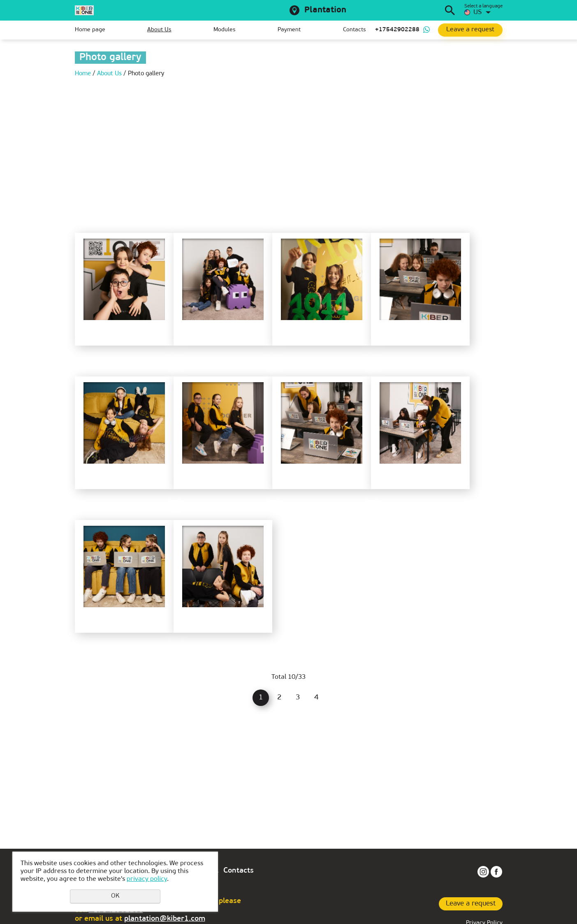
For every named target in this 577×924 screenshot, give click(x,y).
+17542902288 (397, 30)
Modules (225, 30)
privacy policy (147, 879)
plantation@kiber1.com (165, 919)
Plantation (325, 10)
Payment (289, 30)
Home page (90, 30)
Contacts (355, 30)
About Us (159, 30)
